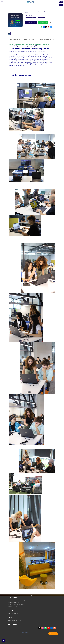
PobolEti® (25, 633)
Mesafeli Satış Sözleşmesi (14, 602)
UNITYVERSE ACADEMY (13, 613)
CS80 (32, 15)
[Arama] (61, 5)
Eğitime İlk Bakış (15, 40)
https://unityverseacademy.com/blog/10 (23, 46)
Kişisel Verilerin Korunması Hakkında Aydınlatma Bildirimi (20, 600)
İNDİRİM (32, 595)
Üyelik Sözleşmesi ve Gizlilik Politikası (16, 604)
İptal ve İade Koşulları (13, 606)
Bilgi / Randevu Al (53, 634)
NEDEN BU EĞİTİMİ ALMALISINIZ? (47, 40)
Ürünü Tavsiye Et (41, 18)
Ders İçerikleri (29, 40)
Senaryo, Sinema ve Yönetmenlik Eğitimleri (17, 8)
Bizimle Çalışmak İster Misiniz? (15, 620)
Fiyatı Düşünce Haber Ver (30, 18)
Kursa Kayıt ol (31, 22)
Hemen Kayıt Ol (43, 22)
